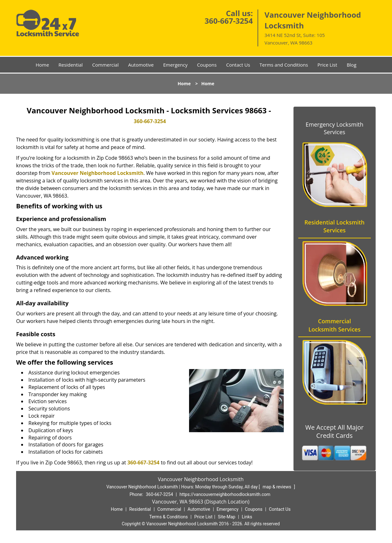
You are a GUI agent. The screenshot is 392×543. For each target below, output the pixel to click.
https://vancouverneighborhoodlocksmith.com (225, 494)
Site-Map (226, 517)
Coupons (207, 65)
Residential (71, 65)
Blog (351, 65)
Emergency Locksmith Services (334, 128)
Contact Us (238, 65)
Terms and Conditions (284, 65)
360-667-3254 (229, 21)
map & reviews (277, 487)
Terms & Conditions (169, 517)
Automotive (141, 65)
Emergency (175, 65)
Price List (327, 65)
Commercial (105, 65)
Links (247, 517)
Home (42, 65)
